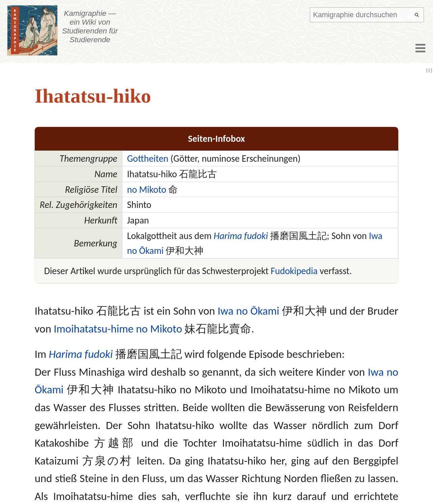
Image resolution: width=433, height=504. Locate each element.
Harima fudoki (241, 236)
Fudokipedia (294, 271)
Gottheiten (148, 158)
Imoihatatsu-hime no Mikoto (118, 329)
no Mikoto (147, 189)
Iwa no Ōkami (248, 311)
